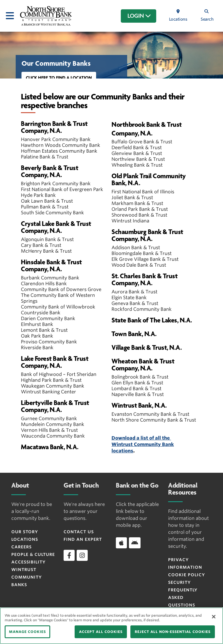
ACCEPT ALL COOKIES (101, 632)
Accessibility (28, 562)
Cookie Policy (187, 575)
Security (179, 582)
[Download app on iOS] (121, 543)
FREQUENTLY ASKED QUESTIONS (183, 597)
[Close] (214, 617)
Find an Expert (83, 539)
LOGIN (139, 16)
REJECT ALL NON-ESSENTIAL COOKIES (173, 632)
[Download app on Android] (135, 543)
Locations (25, 539)
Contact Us (79, 532)
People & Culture (33, 554)
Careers (21, 547)
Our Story (25, 532)
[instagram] (82, 555)
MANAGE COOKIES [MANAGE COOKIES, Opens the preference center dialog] (27, 632)
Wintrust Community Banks (27, 577)
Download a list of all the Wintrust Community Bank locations (143, 444)
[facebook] (69, 555)
